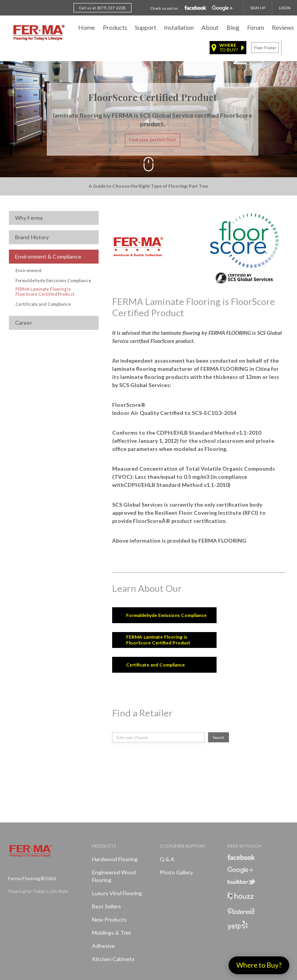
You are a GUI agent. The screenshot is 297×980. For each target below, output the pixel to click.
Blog (233, 27)
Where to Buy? (259, 965)
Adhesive (103, 946)
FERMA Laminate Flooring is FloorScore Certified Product (45, 291)
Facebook (195, 8)
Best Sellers (107, 906)
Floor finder (265, 48)
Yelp (238, 925)
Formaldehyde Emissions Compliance (53, 280)
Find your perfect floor (153, 140)
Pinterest (241, 911)
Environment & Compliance (48, 256)
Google (222, 8)
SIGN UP (258, 8)
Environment (29, 270)
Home (86, 27)
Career (24, 323)
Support (146, 27)
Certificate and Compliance (44, 304)
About (210, 27)
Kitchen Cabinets (113, 959)
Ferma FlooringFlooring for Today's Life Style (38, 33)
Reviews (283, 27)
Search (218, 737)
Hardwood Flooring (115, 859)
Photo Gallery (176, 872)
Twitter (242, 882)
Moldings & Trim (112, 933)
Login (285, 8)
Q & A (167, 859)
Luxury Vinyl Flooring (117, 893)
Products (115, 27)
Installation (179, 27)
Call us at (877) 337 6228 (102, 8)
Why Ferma (29, 218)
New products (109, 919)
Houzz (241, 897)
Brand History (32, 237)
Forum (256, 27)
